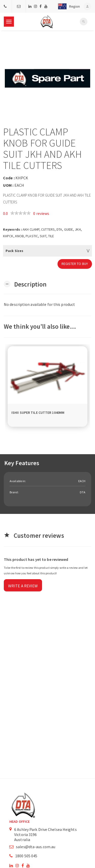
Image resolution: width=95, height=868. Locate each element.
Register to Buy (75, 264)
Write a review (23, 586)
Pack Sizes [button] (14, 251)
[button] (68, 6)
